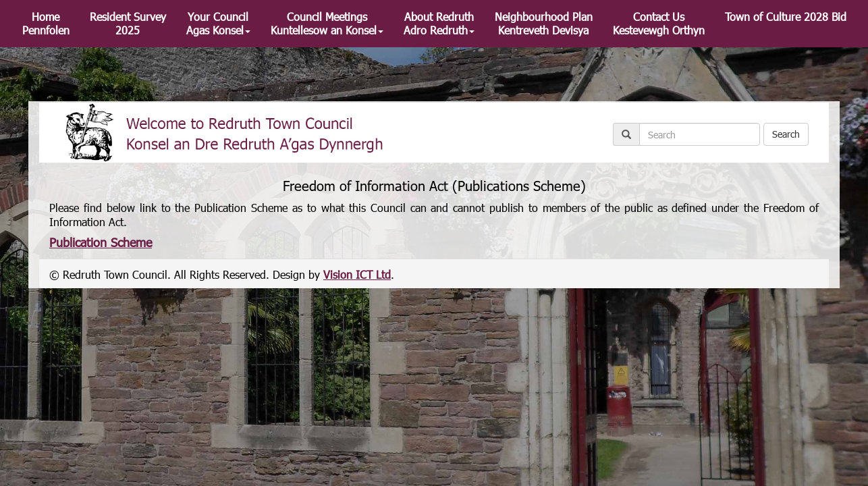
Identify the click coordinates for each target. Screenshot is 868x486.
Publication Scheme (101, 242)
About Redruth (439, 23)
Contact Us (659, 23)
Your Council (218, 23)
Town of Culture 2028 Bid (786, 17)
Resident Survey (128, 23)
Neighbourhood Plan (544, 23)
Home (46, 23)
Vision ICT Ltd (357, 274)
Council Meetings (327, 23)
